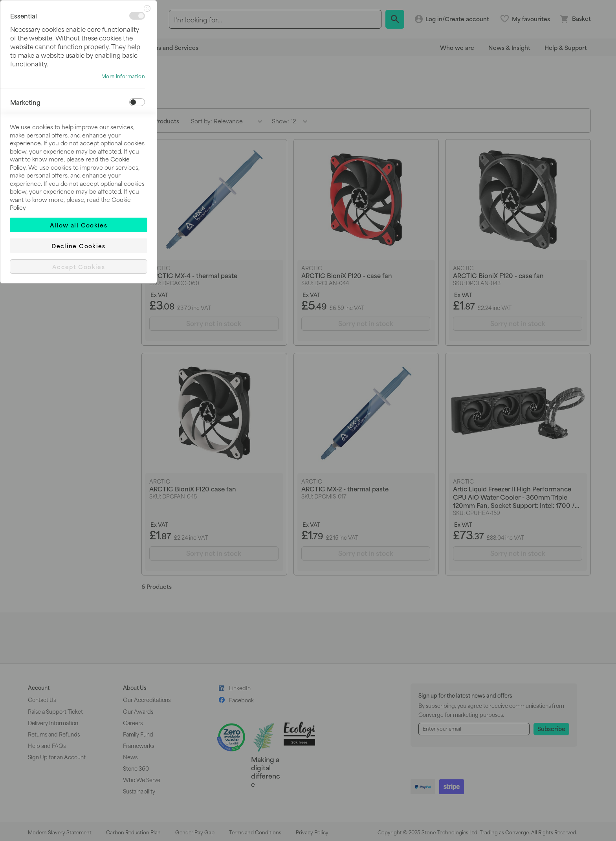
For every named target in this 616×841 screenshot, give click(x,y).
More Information (123, 76)
